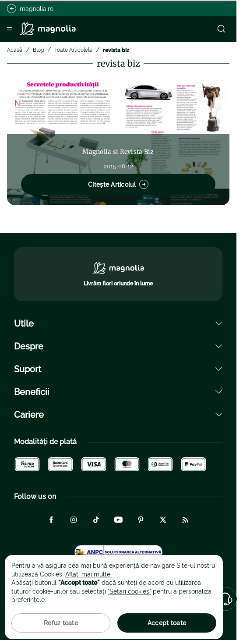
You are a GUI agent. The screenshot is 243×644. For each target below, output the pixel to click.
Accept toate (167, 623)
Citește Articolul (118, 184)
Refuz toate (61, 623)
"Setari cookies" (129, 591)
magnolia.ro (30, 9)
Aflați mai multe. (88, 574)
